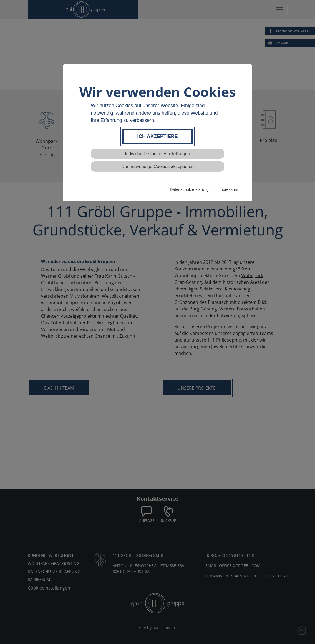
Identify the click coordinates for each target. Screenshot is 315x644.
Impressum (228, 189)
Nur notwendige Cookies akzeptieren (157, 166)
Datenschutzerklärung (189, 189)
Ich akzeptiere (158, 136)
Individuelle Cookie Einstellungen (157, 154)
